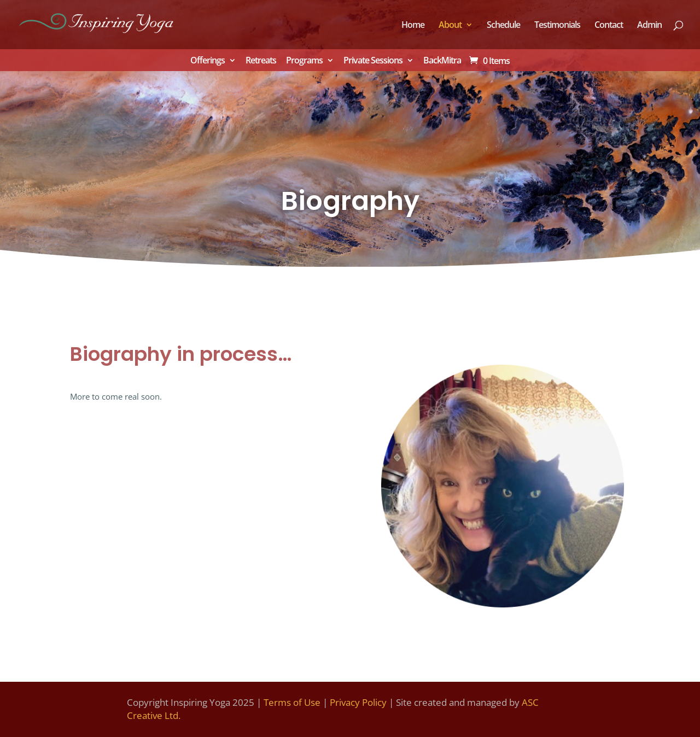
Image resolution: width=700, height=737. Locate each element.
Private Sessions (373, 61)
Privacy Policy (358, 702)
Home (413, 26)
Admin (649, 26)
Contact (609, 26)
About (450, 26)
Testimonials (557, 26)
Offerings (208, 61)
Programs (304, 61)
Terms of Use (292, 702)
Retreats (261, 61)
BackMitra (442, 61)
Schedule (503, 26)
